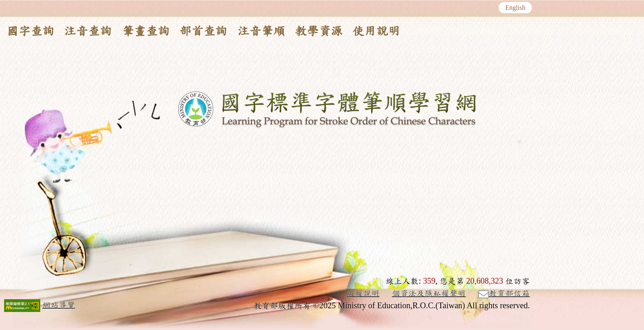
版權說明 (363, 293)
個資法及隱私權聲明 (429, 293)
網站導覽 (59, 305)
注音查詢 (88, 31)
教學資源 (319, 31)
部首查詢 (203, 31)
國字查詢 (30, 31)
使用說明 (376, 31)
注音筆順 (261, 31)
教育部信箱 (504, 294)
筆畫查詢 (146, 31)
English (515, 8)
